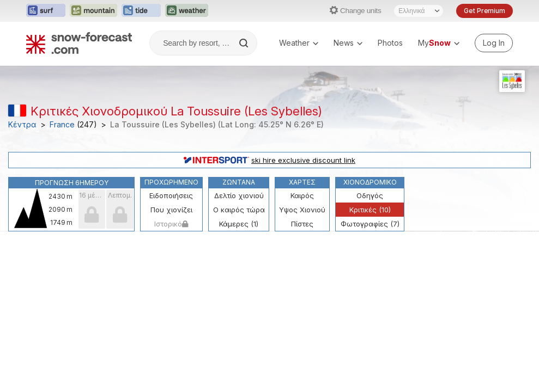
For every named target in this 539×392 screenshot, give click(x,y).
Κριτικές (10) (370, 210)
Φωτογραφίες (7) (370, 224)
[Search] (245, 43)
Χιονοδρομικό (370, 182)
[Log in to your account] (494, 43)
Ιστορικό (171, 224)
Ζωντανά (239, 182)
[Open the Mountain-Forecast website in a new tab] (93, 11)
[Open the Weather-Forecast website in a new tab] (187, 11)
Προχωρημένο (171, 182)
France (62, 125)
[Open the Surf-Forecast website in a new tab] (46, 11)
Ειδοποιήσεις (171, 195)
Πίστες (302, 224)
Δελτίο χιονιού (239, 195)
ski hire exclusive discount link (269, 160)
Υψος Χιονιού (302, 210)
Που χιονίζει (171, 210)
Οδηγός (370, 195)
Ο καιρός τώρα (239, 210)
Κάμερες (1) (239, 224)
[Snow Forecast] (79, 43)
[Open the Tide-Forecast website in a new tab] (141, 11)
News (348, 43)
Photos (390, 43)
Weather (299, 43)
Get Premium (485, 11)
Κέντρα (22, 125)
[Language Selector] (419, 11)
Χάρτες (302, 182)
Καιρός (302, 195)
